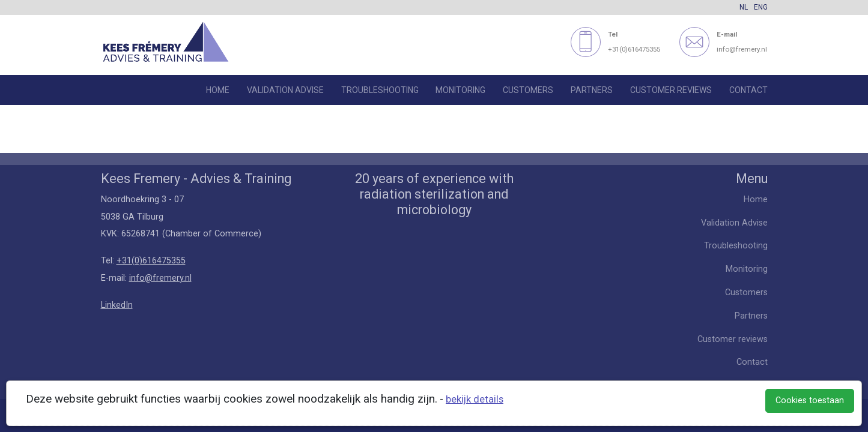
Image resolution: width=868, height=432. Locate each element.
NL (744, 7)
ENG (761, 7)
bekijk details (475, 399)
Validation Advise (285, 90)
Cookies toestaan (810, 400)
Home (218, 90)
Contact (748, 90)
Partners (592, 90)
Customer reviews (671, 90)
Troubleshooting (380, 90)
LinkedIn (117, 305)
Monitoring (460, 90)
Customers (528, 90)
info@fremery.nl (160, 278)
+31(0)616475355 (151, 261)
